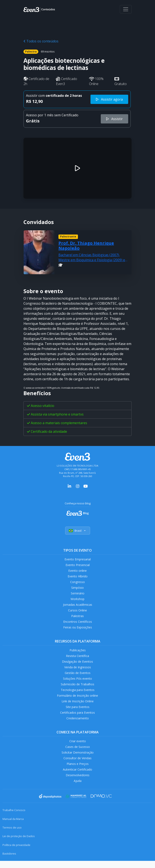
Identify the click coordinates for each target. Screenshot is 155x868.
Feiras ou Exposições (78, 630)
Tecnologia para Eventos (78, 695)
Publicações (77, 654)
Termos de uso (12, 836)
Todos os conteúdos (41, 41)
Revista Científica (77, 660)
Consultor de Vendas (77, 765)
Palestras (78, 619)
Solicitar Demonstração (78, 760)
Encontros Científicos (78, 625)
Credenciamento (78, 724)
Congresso (78, 583)
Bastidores (9, 862)
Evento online (78, 571)
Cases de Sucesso (77, 754)
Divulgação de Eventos (78, 665)
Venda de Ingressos (78, 671)
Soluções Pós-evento (78, 683)
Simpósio (78, 589)
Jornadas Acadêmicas (78, 607)
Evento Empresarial (78, 559)
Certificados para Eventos (77, 719)
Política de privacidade (16, 853)
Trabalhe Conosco (14, 819)
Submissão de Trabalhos (77, 689)
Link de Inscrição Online (77, 707)
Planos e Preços (78, 771)
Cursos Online (77, 613)
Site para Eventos (77, 713)
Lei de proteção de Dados (19, 845)
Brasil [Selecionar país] (78, 531)
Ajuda (77, 789)
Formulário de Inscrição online (78, 701)
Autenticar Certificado (77, 777)
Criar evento (77, 748)
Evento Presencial (77, 565)
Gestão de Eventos (77, 677)
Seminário (78, 595)
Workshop (78, 601)
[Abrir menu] (126, 9)
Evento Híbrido (78, 577)
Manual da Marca (13, 827)
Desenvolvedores (77, 783)
